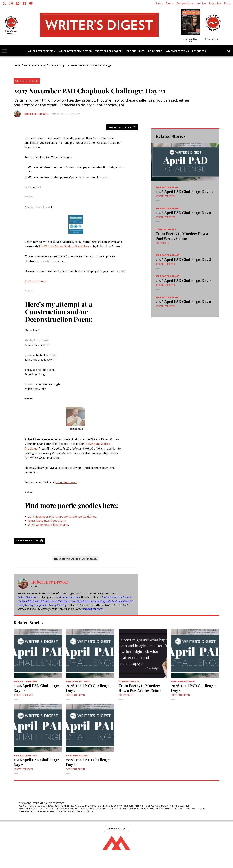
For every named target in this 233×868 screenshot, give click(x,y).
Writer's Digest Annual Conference (63, 809)
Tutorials (149, 806)
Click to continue (35, 281)
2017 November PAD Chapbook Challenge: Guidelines (62, 517)
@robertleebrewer (93, 609)
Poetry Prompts (58, 65)
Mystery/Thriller (166, 229)
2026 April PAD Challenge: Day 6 (183, 301)
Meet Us (54, 812)
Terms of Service (37, 806)
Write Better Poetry (109, 51)
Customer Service (165, 809)
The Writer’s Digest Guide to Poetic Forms (65, 246)
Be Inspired (155, 51)
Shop (227, 3)
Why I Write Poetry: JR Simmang (48, 525)
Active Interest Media (71, 806)
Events (170, 3)
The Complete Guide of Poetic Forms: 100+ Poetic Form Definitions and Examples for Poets (66, 601)
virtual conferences (69, 597)
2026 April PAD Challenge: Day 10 (184, 192)
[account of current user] (4, 51)
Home (17, 65)
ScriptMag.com (89, 806)
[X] (4, 3)
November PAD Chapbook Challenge (91, 65)
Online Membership (212, 39)
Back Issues (134, 809)
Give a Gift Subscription (107, 809)
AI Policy (72, 812)
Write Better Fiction (42, 51)
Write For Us (43, 812)
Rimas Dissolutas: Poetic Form (47, 521)
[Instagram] (11, 3)
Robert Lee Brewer (36, 114)
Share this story (122, 127)
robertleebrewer (66, 482)
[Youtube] (31, 3)
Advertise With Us (27, 812)
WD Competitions (177, 51)
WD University (162, 806)
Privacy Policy (53, 806)
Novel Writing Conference (32, 809)
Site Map (63, 812)
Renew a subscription (185, 809)
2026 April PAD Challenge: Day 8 (183, 259)
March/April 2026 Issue (190, 40)
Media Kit (124, 809)
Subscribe (215, 3)
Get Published (135, 51)
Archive (201, 3)
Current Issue (148, 809)
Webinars (139, 806)
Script (159, 3)
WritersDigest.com (28, 597)
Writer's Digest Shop (179, 806)
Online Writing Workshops (11, 32)
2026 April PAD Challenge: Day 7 (183, 280)
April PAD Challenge (167, 187)
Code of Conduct (86, 812)
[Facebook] (24, 3)
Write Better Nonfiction (75, 51)
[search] (229, 51)
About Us (23, 806)
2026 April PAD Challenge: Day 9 (183, 213)
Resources (199, 51)
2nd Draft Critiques (124, 806)
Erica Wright (162, 243)
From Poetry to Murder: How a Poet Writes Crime (182, 236)
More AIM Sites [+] (116, 829)
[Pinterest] (18, 3)
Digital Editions (105, 806)
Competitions (185, 3)
